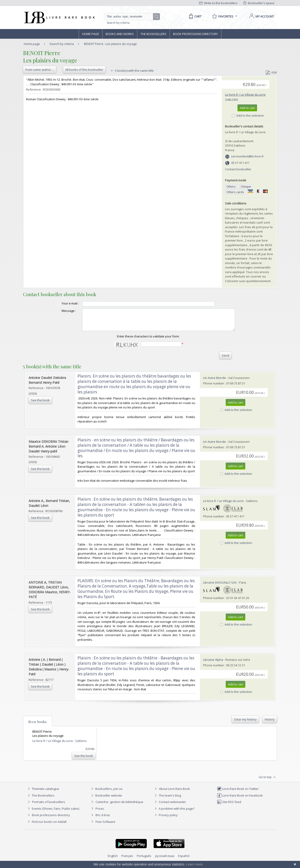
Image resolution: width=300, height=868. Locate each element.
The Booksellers (153, 34)
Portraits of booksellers (49, 806)
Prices (100, 813)
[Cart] (194, 16)
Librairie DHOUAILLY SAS (220, 587)
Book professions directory (195, 34)
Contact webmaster (170, 806)
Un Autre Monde (214, 382)
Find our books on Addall (46, 826)
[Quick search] (131, 17)
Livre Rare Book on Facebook (240, 800)
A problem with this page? (174, 813)
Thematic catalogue (43, 793)
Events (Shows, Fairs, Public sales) (53, 813)
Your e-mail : (61, 303)
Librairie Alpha (213, 664)
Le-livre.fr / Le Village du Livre (245, 94)
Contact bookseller (238, 169)
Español (184, 860)
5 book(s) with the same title (132, 71)
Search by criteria (118, 23)
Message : (60, 311)
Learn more (194, 864)
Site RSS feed (229, 806)
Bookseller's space (259, 3)
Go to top (268, 781)
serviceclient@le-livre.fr (247, 156)
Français (127, 860)
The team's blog (167, 800)
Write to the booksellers (218, 3)
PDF (271, 73)
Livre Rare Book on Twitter (238, 793)
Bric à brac (103, 819)
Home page (91, 34)
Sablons (232, 100)
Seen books (37, 726)
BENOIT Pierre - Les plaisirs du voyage (110, 44)
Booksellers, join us (106, 793)
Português (144, 860)
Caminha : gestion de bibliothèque (119, 806)
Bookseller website (106, 800)
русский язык (165, 860)
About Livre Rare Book (174, 793)
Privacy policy (166, 819)
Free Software (105, 826)
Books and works (120, 34)
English (113, 860)
